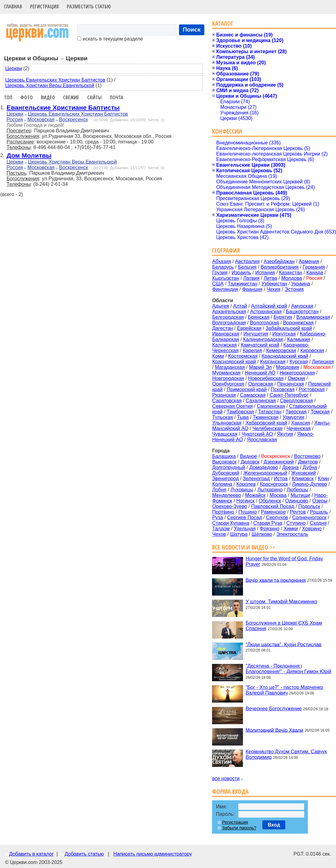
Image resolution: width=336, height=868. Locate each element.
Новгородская (228, 378)
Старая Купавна (231, 523)
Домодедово (264, 467)
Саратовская (227, 401)
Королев (246, 484)
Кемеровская (281, 351)
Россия (15, 120)
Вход (274, 825)
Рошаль (319, 512)
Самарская (253, 395)
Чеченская (299, 428)
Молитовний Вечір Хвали (274, 730)
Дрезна (290, 467)
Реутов (298, 512)
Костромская (243, 356)
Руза (217, 517)
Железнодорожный (265, 473)
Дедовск (250, 462)
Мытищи (300, 495)
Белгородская (228, 317)
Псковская (283, 389)
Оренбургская (228, 384)
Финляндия (225, 289)
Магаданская (230, 367)
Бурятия (283, 317)
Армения (309, 261)
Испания (265, 273)
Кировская (312, 351)
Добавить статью (84, 854)
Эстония (294, 289)
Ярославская (262, 440)
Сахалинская (261, 401)
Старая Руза (268, 523)
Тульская (222, 417)
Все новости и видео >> (244, 547)
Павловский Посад (273, 506)
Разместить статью (89, 6)
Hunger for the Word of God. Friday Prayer (284, 561)
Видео (48, 97)
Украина (301, 284)
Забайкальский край (289, 328)
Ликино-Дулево (310, 484)
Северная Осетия (232, 406)
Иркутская (284, 334)
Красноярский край (234, 362)
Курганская (273, 362)
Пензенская (291, 384)
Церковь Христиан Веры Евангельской (50, 86)
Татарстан (270, 412)
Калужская (224, 345)
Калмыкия (299, 339)
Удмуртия (293, 417)
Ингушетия (256, 334)
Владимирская (313, 317)
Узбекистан (274, 284)
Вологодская (265, 323)
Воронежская (298, 323)
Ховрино (312, 529)
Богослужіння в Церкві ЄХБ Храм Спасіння (284, 626)
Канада (315, 273)
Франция (252, 289)
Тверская (296, 412)
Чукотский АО (257, 434)
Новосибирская (266, 378)
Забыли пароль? (239, 828)
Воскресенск (73, 120)
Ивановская (226, 334)
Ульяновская (227, 423)
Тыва (243, 417)
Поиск (192, 30)
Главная (13, 6)
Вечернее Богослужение (274, 709)
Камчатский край (260, 345)
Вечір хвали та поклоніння (276, 580)
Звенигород (225, 479)
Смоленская (271, 406)
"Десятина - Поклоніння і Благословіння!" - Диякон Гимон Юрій (288, 669)
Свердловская (296, 401)
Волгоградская (229, 323)
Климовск (303, 479)
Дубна (310, 467)
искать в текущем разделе (110, 39)
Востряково (307, 456)
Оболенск (270, 501)
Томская (320, 412)
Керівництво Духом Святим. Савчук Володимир (286, 754)
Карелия (252, 351)
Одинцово (297, 501)
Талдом (221, 529)
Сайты (94, 97)
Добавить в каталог (31, 854)
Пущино (247, 512)
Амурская (302, 306)
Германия (314, 267)
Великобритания (280, 267)
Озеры (320, 501)
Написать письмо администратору (152, 854)
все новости (226, 778)
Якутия (285, 434)
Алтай (240, 306)
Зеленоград (256, 479)
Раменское (273, 512)
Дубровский (226, 473)
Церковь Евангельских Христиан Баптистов (55, 80)
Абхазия (221, 261)
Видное (249, 456)
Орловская (261, 384)
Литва (270, 278)
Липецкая (323, 362)
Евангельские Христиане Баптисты (63, 107)
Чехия (273, 289)
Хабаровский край (266, 423)
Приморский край (247, 389)
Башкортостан (302, 312)
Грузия (220, 273)
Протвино (223, 512)
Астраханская (266, 312)
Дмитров (308, 462)
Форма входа (230, 791)
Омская (296, 378)
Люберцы (297, 490)
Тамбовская (240, 412)
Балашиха (224, 456)
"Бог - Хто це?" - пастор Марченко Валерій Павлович (284, 690)
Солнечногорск (309, 517)
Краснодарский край (285, 356)
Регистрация (44, 6)
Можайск (255, 495)
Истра (281, 479)
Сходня (318, 523)
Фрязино (270, 529)
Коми (218, 356)
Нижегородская (297, 373)
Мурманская (226, 373)
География (226, 250)
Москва (278, 495)
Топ (8, 97)
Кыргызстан (225, 278)
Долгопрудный (229, 467)
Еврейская (249, 328)
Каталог (223, 23)
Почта (117, 97)
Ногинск (246, 501)
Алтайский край (269, 306)
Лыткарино (270, 490)
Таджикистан (243, 284)
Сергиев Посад (245, 517)
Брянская (259, 317)
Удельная (245, 529)
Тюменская (266, 417)
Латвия (251, 278)
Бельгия (247, 267)
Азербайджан (279, 261)
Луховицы (242, 490)
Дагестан (222, 328)
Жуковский (304, 473)
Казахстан (291, 273)
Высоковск (224, 462)
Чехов (219, 534)
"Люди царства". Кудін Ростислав (283, 644)
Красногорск (274, 484)
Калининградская (263, 339)
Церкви (14, 68)
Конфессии (227, 131)
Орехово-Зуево (230, 506)
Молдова (292, 278)
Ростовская (312, 389)
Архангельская (229, 312)
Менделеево (226, 495)
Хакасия (301, 423)
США (218, 284)
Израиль (241, 273)
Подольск (309, 506)
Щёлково (262, 534)
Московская (41, 120)
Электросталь (292, 534)
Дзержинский (279, 462)
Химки (291, 529)
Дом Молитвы (29, 155)
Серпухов (277, 517)
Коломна (222, 484)
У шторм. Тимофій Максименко (281, 602)
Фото (27, 97)
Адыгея (221, 306)
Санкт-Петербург (289, 395)
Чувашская (225, 434)
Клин (323, 479)
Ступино (296, 523)
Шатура (239, 534)
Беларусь (223, 267)
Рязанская (224, 395)
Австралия (247, 261)
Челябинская (268, 428)
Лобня (219, 490)
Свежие (71, 97)
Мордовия (288, 367)
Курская (299, 362)
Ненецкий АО (260, 373)
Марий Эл (260, 367)
